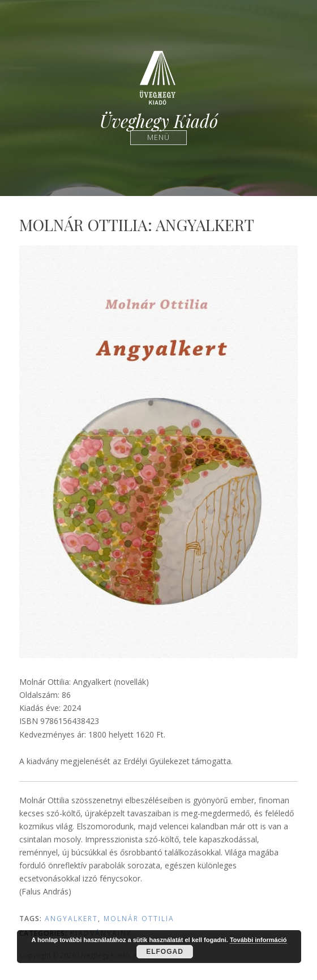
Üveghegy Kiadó (159, 121)
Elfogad (165, 952)
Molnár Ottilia (139, 919)
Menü (159, 137)
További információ (258, 940)
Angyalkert (71, 919)
